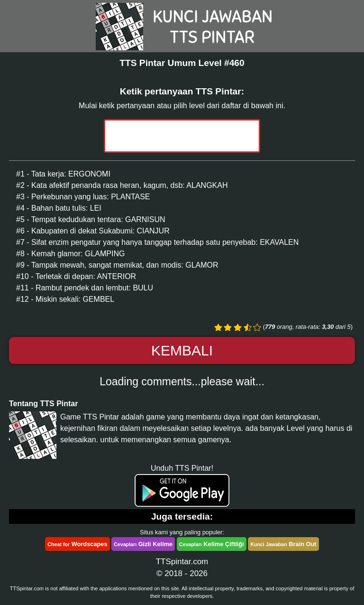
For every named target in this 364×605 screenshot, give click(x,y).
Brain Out (283, 544)
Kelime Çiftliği (212, 544)
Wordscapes (77, 544)
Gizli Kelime (143, 544)
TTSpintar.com (182, 562)
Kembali (182, 350)
